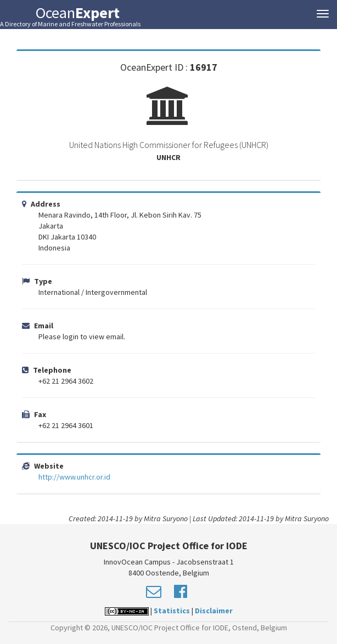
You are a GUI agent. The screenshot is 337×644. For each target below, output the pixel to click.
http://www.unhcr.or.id (74, 477)
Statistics (172, 611)
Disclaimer (214, 611)
